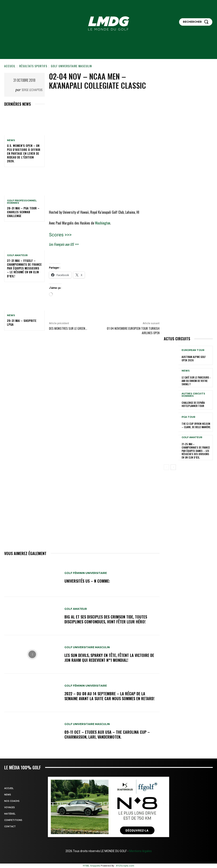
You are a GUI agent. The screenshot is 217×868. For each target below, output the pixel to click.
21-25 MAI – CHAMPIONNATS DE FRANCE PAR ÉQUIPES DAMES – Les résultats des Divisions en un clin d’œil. (196, 451)
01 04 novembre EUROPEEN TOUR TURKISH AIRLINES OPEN (133, 330)
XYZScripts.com (125, 866)
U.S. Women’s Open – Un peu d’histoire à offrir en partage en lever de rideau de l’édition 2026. (24, 153)
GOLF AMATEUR (17, 255)
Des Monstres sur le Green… (68, 328)
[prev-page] (166, 467)
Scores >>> (60, 235)
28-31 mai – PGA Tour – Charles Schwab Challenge (23, 212)
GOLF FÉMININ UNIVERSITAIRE (86, 573)
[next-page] (173, 467)
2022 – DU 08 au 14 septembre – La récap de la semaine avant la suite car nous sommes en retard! (109, 696)
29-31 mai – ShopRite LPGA (22, 322)
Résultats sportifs (33, 66)
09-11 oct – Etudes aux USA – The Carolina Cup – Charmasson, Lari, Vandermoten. (107, 734)
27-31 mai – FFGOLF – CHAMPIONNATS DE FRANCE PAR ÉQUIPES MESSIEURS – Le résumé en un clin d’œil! (24, 268)
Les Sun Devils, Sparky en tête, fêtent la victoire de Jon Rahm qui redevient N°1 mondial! (109, 658)
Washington (103, 223)
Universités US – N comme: (87, 581)
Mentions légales (140, 851)
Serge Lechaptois (32, 90)
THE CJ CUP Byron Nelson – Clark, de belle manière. (196, 425)
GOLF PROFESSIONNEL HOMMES (22, 202)
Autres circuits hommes (193, 395)
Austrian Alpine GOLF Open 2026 (194, 358)
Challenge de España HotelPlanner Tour (193, 404)
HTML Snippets (91, 866)
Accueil (10, 66)
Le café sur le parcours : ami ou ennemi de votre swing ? (196, 381)
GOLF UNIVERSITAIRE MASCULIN (71, 66)
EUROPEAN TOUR (193, 350)
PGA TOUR (188, 417)
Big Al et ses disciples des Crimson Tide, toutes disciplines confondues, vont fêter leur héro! (106, 619)
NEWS (11, 140)
